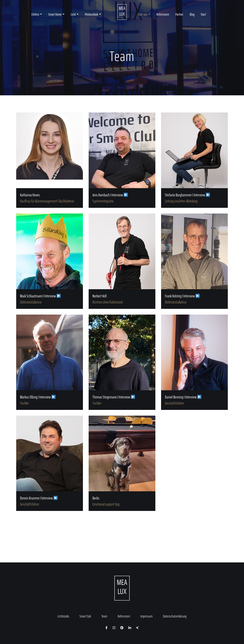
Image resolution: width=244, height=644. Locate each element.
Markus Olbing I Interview (50, 362)
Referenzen (163, 14)
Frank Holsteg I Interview (194, 261)
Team (104, 616)
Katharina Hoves (50, 160)
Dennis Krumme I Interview (50, 463)
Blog (192, 14)
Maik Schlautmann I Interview (50, 261)
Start (203, 14)
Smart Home (55, 14)
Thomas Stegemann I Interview (122, 362)
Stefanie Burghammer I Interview (194, 160)
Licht (73, 14)
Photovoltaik (91, 14)
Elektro (35, 14)
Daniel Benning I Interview (194, 362)
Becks (122, 463)
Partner (179, 14)
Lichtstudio (63, 616)
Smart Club (85, 616)
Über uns (143, 14)
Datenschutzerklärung (175, 616)
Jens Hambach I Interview (122, 160)
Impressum (146, 616)
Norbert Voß (122, 261)
